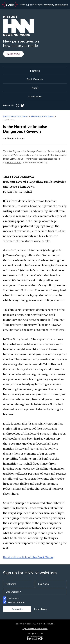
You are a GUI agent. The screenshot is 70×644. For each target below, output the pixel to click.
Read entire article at (28, 557)
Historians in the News (42, 116)
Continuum (13, 598)
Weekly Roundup (16, 602)
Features (35, 71)
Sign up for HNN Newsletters (35, 629)
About (35, 88)
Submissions (35, 96)
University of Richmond (56, 5)
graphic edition (13, 162)
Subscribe (13, 54)
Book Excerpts (35, 79)
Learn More (41, 609)
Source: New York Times (15, 116)
